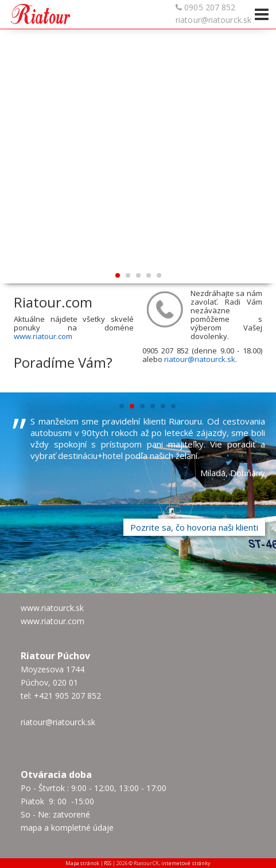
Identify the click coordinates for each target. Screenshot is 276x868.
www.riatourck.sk (52, 608)
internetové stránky (186, 863)
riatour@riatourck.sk (213, 20)
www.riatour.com (43, 336)
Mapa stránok (82, 863)
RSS (108, 863)
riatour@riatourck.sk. (201, 359)
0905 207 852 (210, 7)
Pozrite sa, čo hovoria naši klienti (194, 527)
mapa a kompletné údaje (67, 828)
